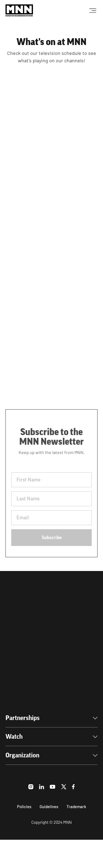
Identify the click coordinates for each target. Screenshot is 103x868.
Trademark (76, 807)
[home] (19, 10)
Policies (24, 807)
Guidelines (49, 807)
